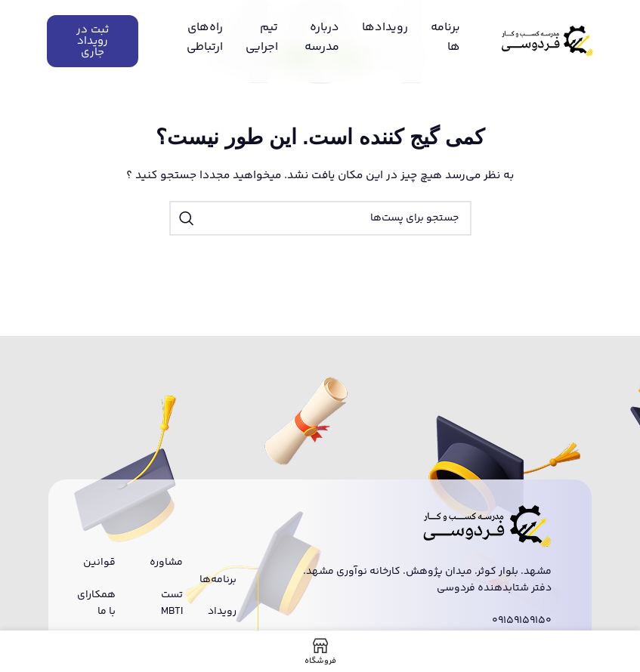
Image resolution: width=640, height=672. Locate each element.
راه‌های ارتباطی (205, 37)
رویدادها (385, 28)
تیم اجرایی (262, 37)
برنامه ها (445, 37)
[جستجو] (320, 218)
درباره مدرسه (322, 37)
